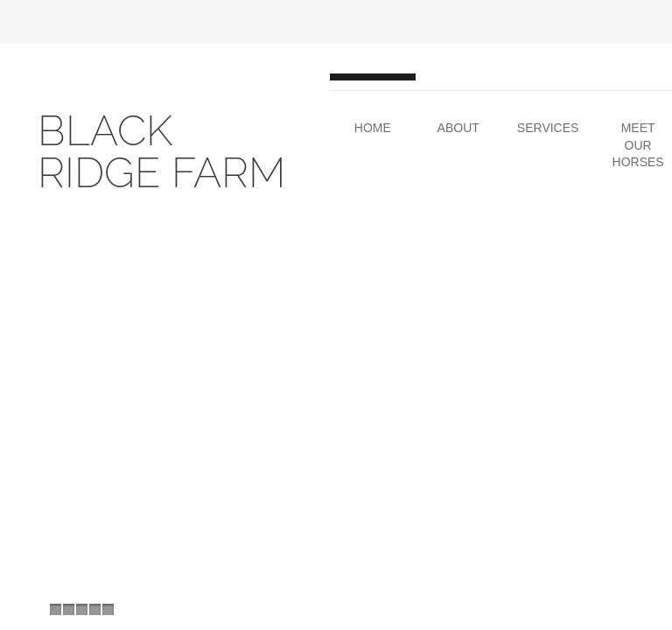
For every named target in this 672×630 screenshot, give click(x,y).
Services (548, 128)
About (458, 128)
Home (373, 128)
